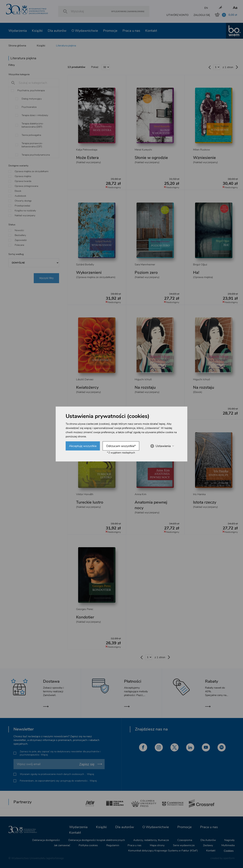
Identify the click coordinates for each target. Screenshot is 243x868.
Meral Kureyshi (143, 150)
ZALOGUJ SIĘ (202, 15)
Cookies (229, 851)
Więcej (44, 755)
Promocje (110, 31)
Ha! (196, 272)
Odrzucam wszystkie (121, 446)
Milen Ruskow (201, 150)
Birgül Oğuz (200, 265)
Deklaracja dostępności (46, 840)
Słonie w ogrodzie (151, 158)
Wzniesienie (204, 158)
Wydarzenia (18, 31)
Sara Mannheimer (145, 265)
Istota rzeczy (205, 502)
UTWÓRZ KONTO (177, 15)
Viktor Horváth (85, 494)
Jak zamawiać (62, 845)
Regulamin (113, 845)
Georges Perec (85, 609)
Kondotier (85, 617)
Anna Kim (140, 494)
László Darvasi (85, 379)
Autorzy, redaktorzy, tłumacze (151, 840)
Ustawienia (162, 446)
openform (229, 858)
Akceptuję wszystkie (83, 446)
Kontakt (151, 31)
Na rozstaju (145, 387)
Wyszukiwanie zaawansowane (128, 11)
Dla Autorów (208, 840)
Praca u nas (131, 31)
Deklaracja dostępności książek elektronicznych (97, 840)
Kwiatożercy (87, 387)
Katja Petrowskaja (87, 150)
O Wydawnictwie (85, 31)
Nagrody (229, 840)
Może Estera (87, 158)
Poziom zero (146, 272)
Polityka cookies (88, 845)
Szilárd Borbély (85, 265)
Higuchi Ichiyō (143, 379)
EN (206, 8)
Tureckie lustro (90, 502)
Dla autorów (57, 31)
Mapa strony (157, 845)
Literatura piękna (66, 46)
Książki (37, 31)
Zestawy (208, 845)
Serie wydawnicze (184, 845)
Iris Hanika (199, 494)
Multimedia (228, 845)
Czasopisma (185, 840)
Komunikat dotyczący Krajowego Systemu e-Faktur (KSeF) (163, 851)
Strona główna (17, 46)
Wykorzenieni (89, 272)
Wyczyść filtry (46, 278)
